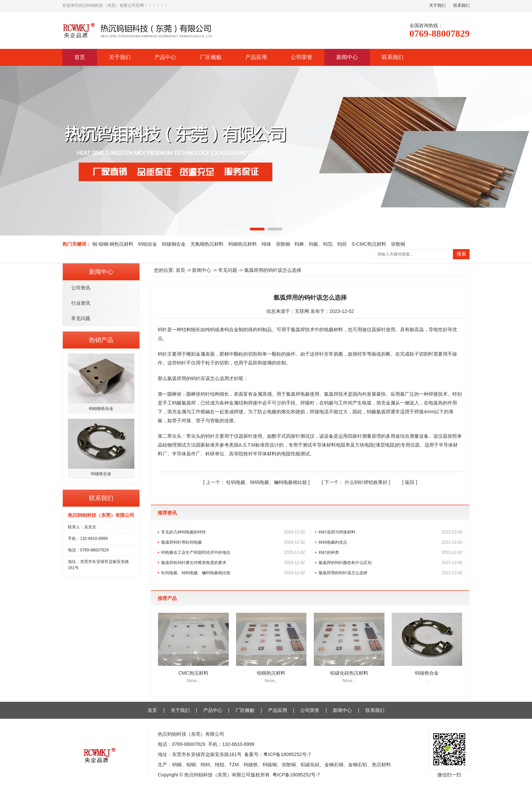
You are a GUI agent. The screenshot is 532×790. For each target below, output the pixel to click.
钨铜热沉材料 (243, 244)
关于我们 (437, 5)
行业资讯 (81, 303)
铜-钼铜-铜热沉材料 (113, 244)
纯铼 (266, 244)
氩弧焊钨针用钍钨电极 (233, 542)
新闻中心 (347, 57)
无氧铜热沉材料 (207, 244)
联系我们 (461, 5)
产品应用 (256, 57)
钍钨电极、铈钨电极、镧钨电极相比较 (257, 482)
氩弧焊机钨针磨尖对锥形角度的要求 (233, 563)
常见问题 (81, 318)
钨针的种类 (391, 552)
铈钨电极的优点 (391, 542)
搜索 (461, 254)
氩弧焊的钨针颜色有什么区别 (391, 563)
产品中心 (165, 57)
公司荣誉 (302, 57)
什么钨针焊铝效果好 (357, 482)
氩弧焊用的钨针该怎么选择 (391, 573)
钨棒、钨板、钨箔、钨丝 (321, 244)
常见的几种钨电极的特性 (233, 532)
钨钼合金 (148, 244)
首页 (80, 57)
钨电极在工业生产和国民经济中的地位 (233, 552)
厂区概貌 (211, 57)
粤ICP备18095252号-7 (287, 754)
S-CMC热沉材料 (369, 244)
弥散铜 (283, 244)
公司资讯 (81, 288)
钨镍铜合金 (174, 244)
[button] (257, 229)
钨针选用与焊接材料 (391, 532)
